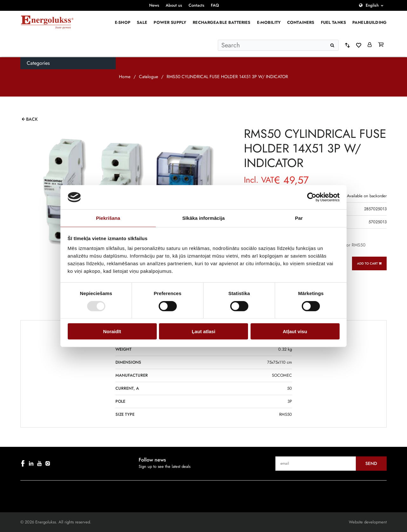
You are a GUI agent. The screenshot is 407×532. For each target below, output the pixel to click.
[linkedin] (31, 463)
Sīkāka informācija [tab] (203, 218)
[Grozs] (381, 45)
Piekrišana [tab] (108, 218)
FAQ (215, 5)
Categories (38, 63)
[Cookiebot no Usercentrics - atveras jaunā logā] (312, 197)
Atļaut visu (295, 331)
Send (371, 463)
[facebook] (23, 463)
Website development (368, 522)
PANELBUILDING (369, 22)
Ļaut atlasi (203, 331)
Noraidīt (112, 331)
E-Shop (123, 22)
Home (125, 77)
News (154, 5)
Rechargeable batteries (221, 22)
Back (32, 119)
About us (174, 5)
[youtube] (39, 463)
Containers (301, 22)
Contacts (197, 5)
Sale (142, 22)
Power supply (170, 22)
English (372, 5)
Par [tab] (299, 218)
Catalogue (148, 77)
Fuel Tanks (334, 22)
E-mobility (269, 22)
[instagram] (48, 463)
